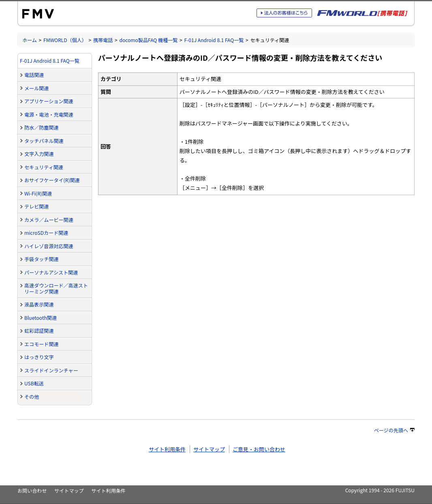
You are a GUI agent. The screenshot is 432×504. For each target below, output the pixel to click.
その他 (32, 397)
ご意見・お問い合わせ (259, 449)
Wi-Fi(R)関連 (38, 193)
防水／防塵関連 (42, 127)
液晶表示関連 (39, 304)
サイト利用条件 (167, 449)
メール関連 (36, 88)
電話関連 (34, 75)
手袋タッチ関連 (42, 259)
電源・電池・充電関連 (49, 114)
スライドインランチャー (51, 370)
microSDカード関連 (46, 233)
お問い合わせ (32, 490)
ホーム (30, 40)
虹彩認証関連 (39, 331)
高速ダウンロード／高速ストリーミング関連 (56, 288)
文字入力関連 (39, 154)
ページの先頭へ (394, 430)
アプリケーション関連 (49, 101)
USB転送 (34, 383)
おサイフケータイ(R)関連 (52, 180)
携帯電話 (103, 40)
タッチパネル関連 (44, 141)
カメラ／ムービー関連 (49, 220)
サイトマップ (209, 449)
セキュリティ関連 (44, 167)
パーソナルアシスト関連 (51, 272)
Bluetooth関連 (41, 318)
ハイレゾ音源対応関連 (49, 246)
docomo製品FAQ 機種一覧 (148, 40)
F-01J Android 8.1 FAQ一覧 (214, 40)
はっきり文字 (39, 357)
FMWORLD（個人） (65, 40)
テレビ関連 (36, 206)
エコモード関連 (42, 344)
